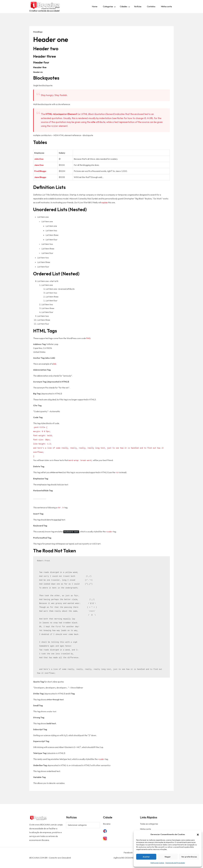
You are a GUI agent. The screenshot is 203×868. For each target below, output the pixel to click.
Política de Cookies (157, 863)
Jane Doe (39, 165)
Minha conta (166, 6)
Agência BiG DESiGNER (124, 858)
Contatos (151, 6)
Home (95, 6)
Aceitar (146, 857)
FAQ (88, 338)
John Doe (39, 159)
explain (105, 202)
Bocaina (107, 824)
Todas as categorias (149, 824)
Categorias (108, 6)
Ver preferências (189, 857)
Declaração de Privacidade (175, 863)
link (55, 364)
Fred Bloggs (40, 171)
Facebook (128, 852)
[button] (198, 834)
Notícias (138, 6)
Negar (168, 857)
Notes (120, 118)
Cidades (124, 6)
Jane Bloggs (40, 177)
